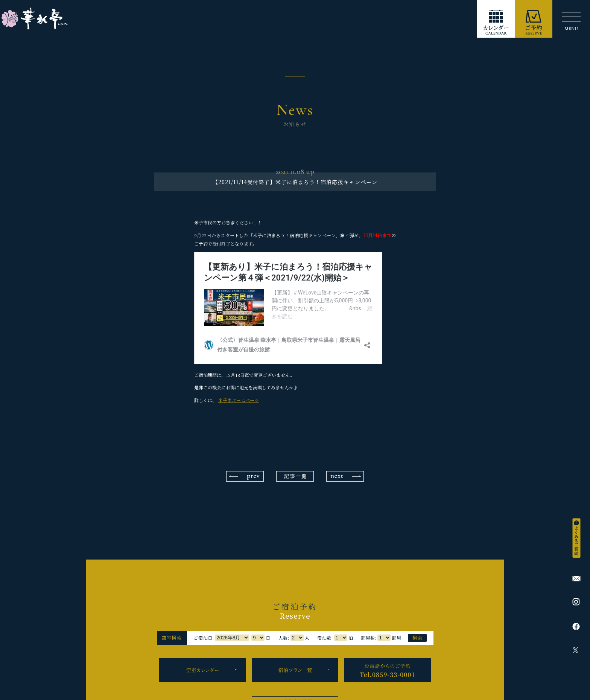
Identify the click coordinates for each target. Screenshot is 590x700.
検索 (417, 638)
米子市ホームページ (239, 400)
